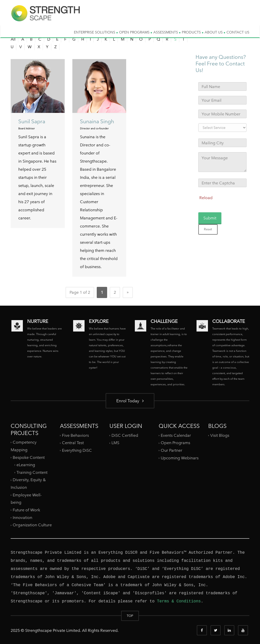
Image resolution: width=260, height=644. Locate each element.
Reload (206, 198)
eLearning (26, 465)
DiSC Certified (125, 435)
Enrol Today (130, 401)
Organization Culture (32, 525)
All (13, 39)
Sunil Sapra (32, 121)
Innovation (22, 517)
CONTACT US (238, 32)
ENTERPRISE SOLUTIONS (96, 32)
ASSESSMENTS (167, 32)
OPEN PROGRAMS (136, 32)
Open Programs (175, 443)
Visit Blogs (220, 435)
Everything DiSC (77, 450)
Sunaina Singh (97, 121)
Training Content (32, 472)
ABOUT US (215, 32)
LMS (115, 443)
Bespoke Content (29, 457)
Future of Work (26, 510)
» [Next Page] (128, 292)
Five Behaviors (75, 435)
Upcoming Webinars (180, 458)
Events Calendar (176, 435)
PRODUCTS (193, 32)
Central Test (73, 443)
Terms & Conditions (179, 601)
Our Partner (172, 450)
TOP (130, 616)
